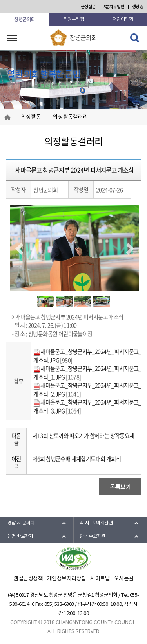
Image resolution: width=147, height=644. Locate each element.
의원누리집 (74, 19)
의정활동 (31, 117)
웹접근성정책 (28, 579)
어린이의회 (123, 19)
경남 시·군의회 (21, 523)
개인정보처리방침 (67, 579)
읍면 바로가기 (20, 536)
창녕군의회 (24, 19)
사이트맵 (100, 579)
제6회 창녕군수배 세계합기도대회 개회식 (77, 459)
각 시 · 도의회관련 (96, 523)
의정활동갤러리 (70, 117)
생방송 (138, 7)
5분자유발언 (114, 7)
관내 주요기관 (93, 536)
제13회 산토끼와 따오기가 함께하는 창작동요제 (83, 436)
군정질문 (88, 7)
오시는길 (124, 579)
